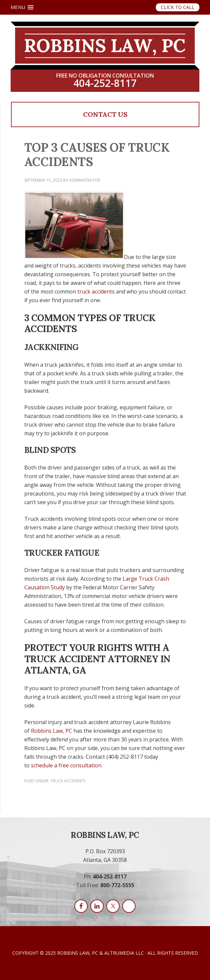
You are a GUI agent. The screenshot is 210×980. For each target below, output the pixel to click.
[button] (22, 7)
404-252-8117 (105, 83)
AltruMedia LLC (124, 953)
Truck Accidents (68, 781)
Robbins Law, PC (52, 731)
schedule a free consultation (66, 765)
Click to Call (178, 7)
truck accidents (96, 292)
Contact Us (105, 114)
